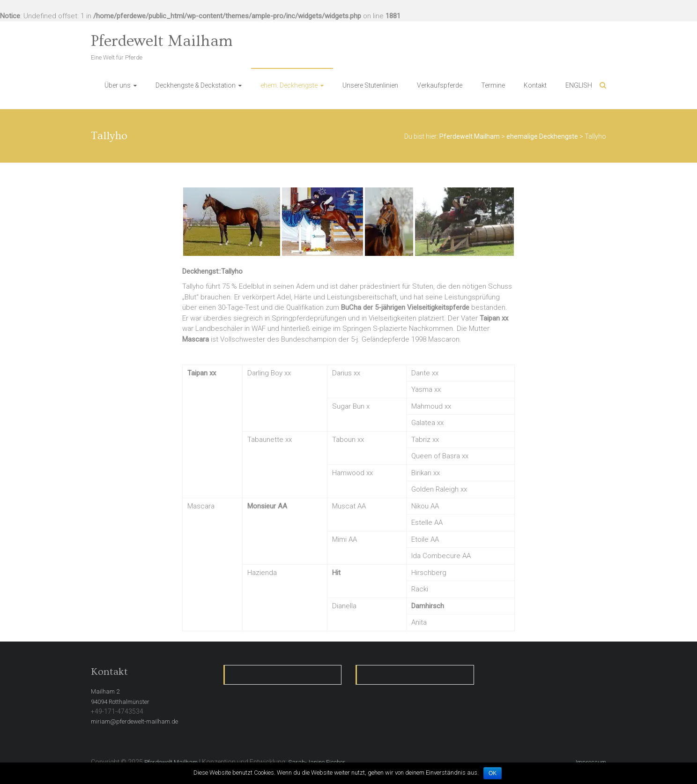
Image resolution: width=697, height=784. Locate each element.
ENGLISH (579, 85)
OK (493, 773)
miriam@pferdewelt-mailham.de (134, 721)
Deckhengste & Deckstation (196, 85)
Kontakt (535, 85)
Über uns (118, 85)
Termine (493, 85)
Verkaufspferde (440, 85)
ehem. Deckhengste (289, 85)
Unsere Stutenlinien (370, 85)
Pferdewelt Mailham (162, 41)
